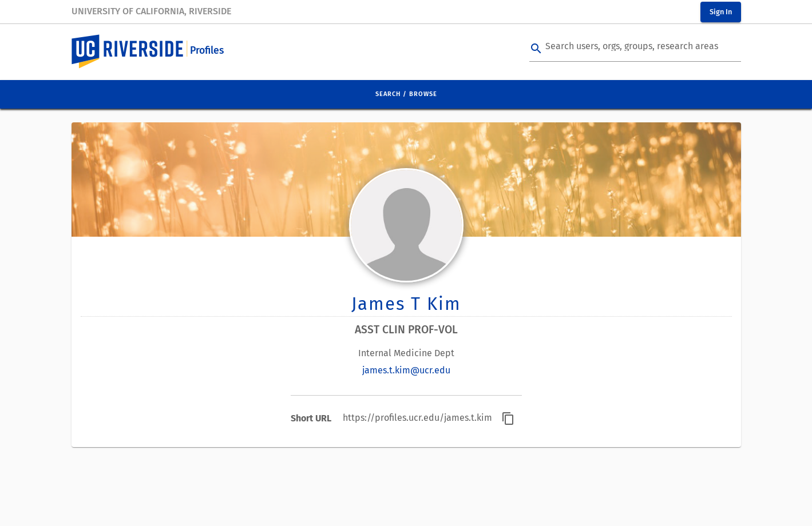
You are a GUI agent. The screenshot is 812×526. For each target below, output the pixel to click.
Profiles (207, 51)
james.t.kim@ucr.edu (406, 370)
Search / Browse (406, 94)
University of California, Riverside (151, 11)
